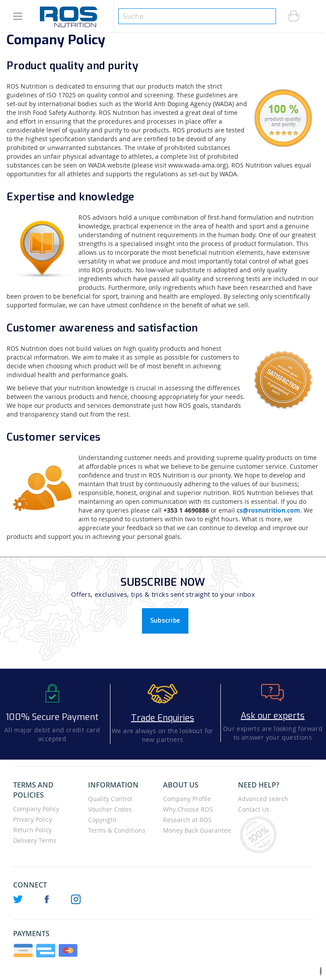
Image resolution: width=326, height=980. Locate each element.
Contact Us (254, 809)
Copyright (102, 820)
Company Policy (36, 809)
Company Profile (187, 799)
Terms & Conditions (117, 830)
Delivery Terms (35, 840)
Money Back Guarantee (197, 830)
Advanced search (263, 799)
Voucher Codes (110, 809)
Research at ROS (187, 820)
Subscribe (165, 621)
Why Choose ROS (188, 809)
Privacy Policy (33, 819)
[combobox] (197, 16)
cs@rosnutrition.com (268, 510)
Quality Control (110, 799)
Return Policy (32, 830)
